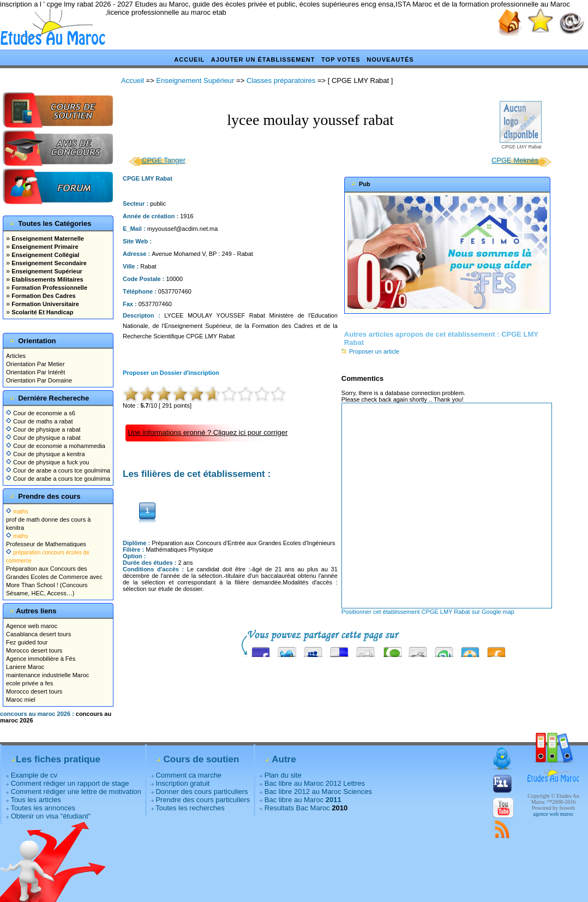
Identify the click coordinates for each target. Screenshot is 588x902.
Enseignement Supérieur (46, 271)
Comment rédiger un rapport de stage (70, 783)
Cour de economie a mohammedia (56, 446)
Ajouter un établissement (263, 59)
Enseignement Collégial (44, 255)
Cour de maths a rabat (40, 421)
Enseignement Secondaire (48, 263)
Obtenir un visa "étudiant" (51, 816)
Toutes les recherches (190, 808)
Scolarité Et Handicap (41, 312)
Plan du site (283, 775)
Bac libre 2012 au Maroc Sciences (318, 792)
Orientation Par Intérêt (35, 372)
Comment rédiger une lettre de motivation (76, 792)
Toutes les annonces (43, 808)
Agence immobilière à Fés (41, 659)
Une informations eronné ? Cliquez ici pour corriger (208, 432)
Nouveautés (390, 59)
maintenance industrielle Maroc (47, 675)
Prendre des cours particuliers (203, 800)
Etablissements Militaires (47, 279)
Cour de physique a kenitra (46, 454)
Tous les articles (35, 800)
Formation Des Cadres (43, 296)
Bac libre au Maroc (303, 800)
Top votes (341, 59)
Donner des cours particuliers (202, 792)
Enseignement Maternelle (47, 238)
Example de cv (34, 775)
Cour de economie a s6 (41, 413)
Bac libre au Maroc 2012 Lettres (315, 783)
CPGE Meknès (515, 160)
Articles (16, 356)
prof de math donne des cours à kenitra (48, 519)
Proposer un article (370, 351)
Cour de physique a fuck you (47, 462)
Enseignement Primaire (44, 247)
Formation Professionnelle (49, 288)
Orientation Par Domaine (39, 380)
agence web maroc (553, 814)
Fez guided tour (27, 642)
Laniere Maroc (25, 667)
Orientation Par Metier (35, 364)
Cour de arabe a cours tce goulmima (58, 470)
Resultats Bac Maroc (297, 808)
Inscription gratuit (182, 783)
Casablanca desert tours (38, 634)
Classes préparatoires (281, 80)
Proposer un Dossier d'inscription (171, 373)
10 (278, 394)
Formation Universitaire (44, 304)
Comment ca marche (188, 775)
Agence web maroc (32, 626)
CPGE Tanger (164, 160)
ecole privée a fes (29, 683)
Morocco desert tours (34, 650)
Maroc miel (21, 700)
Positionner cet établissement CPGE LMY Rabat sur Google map (428, 612)
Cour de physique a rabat (43, 429)
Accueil (189, 59)
